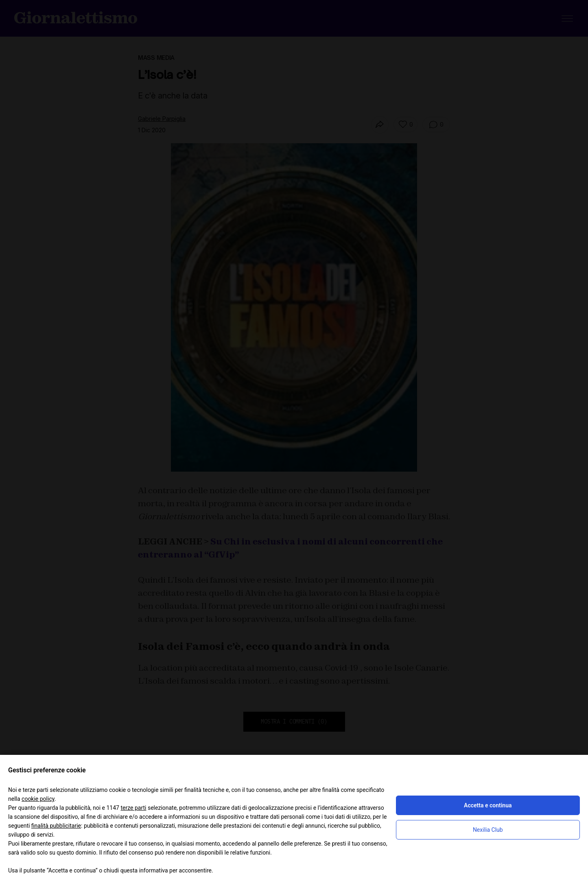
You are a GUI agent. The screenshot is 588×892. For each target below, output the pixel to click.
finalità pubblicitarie (56, 826)
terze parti (133, 808)
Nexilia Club (488, 830)
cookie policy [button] (38, 799)
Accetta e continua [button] (488, 805)
